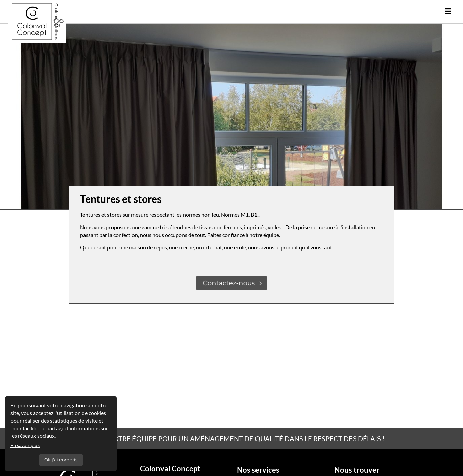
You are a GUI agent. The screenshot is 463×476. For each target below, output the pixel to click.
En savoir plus (25, 445)
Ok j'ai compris (61, 460)
